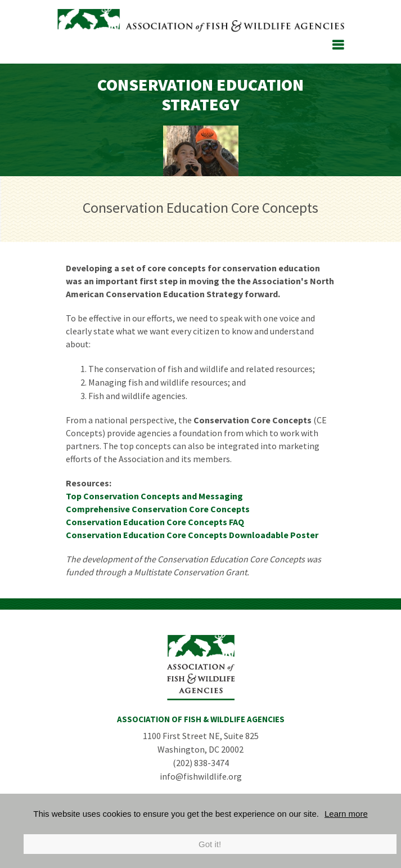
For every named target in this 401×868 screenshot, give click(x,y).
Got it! (210, 844)
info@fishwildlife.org (201, 776)
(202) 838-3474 (201, 763)
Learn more (346, 814)
